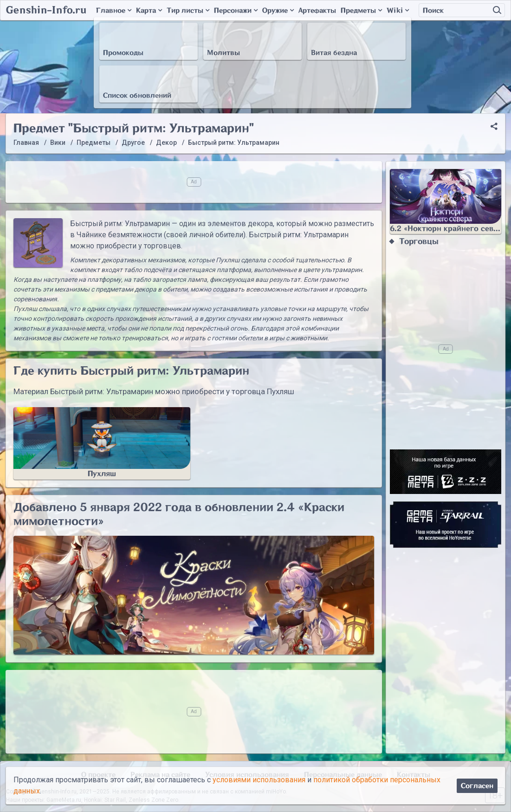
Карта (149, 10)
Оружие (278, 10)
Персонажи (236, 10)
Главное (114, 10)
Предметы (361, 10)
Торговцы (419, 241)
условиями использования (259, 780)
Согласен (477, 786)
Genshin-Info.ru (46, 10)
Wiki (398, 10)
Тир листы (188, 10)
